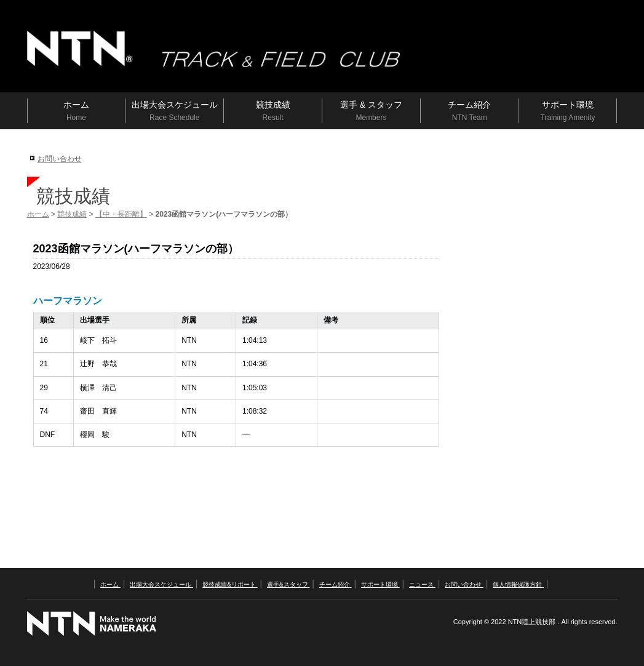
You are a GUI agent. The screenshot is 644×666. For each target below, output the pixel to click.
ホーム (38, 214)
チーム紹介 (336, 584)
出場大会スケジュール (161, 584)
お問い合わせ (60, 159)
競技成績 (72, 214)
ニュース (422, 584)
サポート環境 (380, 584)
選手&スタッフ (288, 584)
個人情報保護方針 (518, 584)
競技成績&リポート (230, 584)
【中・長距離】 (121, 214)
